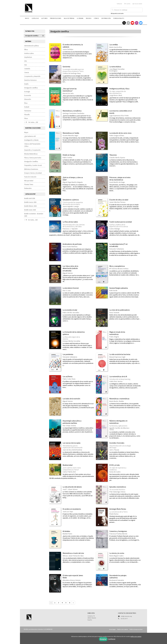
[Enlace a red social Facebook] (128, 23)
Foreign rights (119, 18)
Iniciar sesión (137, 4)
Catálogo (35, 18)
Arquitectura (28, 57)
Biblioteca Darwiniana (31, 169)
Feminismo (28, 111)
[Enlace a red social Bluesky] (141, 23)
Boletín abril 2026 (30, 198)
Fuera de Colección (30, 177)
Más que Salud (29, 181)
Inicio (27, 18)
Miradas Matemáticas (31, 154)
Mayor (26, 132)
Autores (44, 18)
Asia (26, 65)
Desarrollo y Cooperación (32, 150)
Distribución (106, 18)
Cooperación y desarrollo (32, 76)
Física (26, 118)
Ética (26, 103)
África (26, 50)
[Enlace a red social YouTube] (132, 23)
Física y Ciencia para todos (33, 158)
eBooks (89, 18)
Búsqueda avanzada (117, 13)
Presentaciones (56, 18)
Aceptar (103, 639)
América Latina (29, 53)
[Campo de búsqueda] (127, 10)
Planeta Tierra (29, 185)
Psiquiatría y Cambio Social (33, 165)
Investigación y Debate (31, 140)
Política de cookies (123, 629)
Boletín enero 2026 (30, 210)
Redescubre (28, 188)
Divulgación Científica (31, 162)
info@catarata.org (126, 616)
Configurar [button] (112, 639)
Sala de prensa (69, 18)
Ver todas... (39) (32, 122)
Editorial (119, 4)
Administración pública (31, 46)
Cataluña (27, 69)
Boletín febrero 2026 (30, 206)
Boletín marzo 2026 (30, 202)
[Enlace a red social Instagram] (137, 23)
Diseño (26, 84)
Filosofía (27, 115)
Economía (28, 95)
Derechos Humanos (30, 80)
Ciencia (27, 73)
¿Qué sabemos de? (30, 136)
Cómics (96, 18)
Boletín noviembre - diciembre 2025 (34, 215)
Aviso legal (112, 629)
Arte (25, 61)
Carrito (127, 4)
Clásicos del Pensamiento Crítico (32, 145)
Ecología (27, 92)
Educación (28, 99)
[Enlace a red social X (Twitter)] (124, 23)
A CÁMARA (80, 18)
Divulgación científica (35, 36)
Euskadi (27, 107)
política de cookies (136, 636)
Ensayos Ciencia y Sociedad (33, 173)
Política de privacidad (136, 629)
